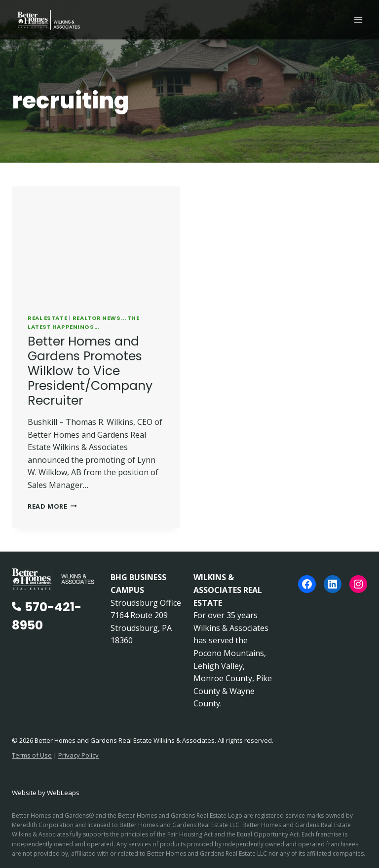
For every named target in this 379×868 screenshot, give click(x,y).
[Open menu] (358, 19)
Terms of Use (32, 755)
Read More (52, 506)
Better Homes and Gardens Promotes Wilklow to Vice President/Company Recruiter (90, 371)
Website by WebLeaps (46, 793)
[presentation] (96, 242)
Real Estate (47, 318)
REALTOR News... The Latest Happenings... (84, 322)
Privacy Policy (78, 755)
